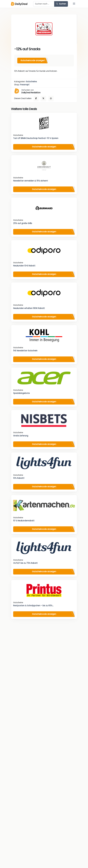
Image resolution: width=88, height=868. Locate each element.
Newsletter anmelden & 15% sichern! (30, 181)
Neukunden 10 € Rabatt (24, 266)
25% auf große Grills (23, 223)
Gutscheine (31, 82)
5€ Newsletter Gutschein (25, 351)
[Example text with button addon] (44, 4)
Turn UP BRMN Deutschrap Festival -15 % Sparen (36, 138)
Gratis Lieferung (21, 436)
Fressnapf (25, 85)
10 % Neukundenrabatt (24, 521)
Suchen (61, 4)
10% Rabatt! (19, 478)
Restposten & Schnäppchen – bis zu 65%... (33, 606)
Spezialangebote (21, 393)
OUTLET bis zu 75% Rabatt (25, 563)
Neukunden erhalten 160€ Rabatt (29, 308)
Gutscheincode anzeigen (33, 60)
